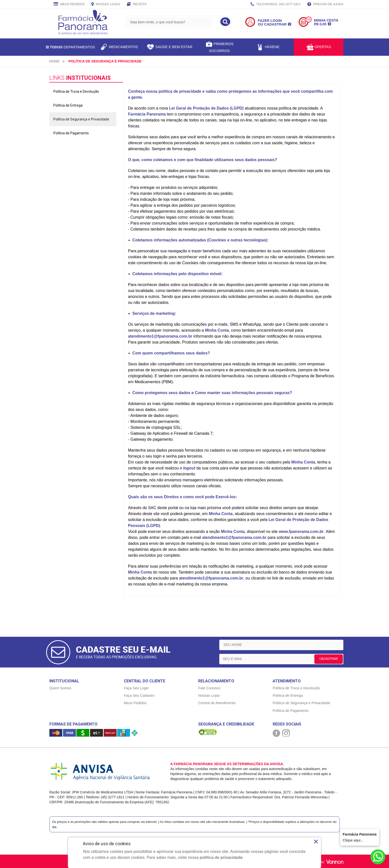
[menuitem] (54, 61)
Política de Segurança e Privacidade (81, 119)
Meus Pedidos (69, 4)
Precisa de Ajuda (325, 4)
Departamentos (70, 47)
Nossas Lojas (106, 4)
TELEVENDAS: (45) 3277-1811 (276, 4)
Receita (137, 4)
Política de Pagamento (71, 133)
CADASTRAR (329, 659)
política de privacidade (221, 857)
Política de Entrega (68, 105)
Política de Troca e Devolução (76, 91)
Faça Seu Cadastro (139, 695)
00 (309, 19)
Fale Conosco (209, 688)
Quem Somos (60, 688)
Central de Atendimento (217, 703)
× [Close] (316, 841)
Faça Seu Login (136, 688)
